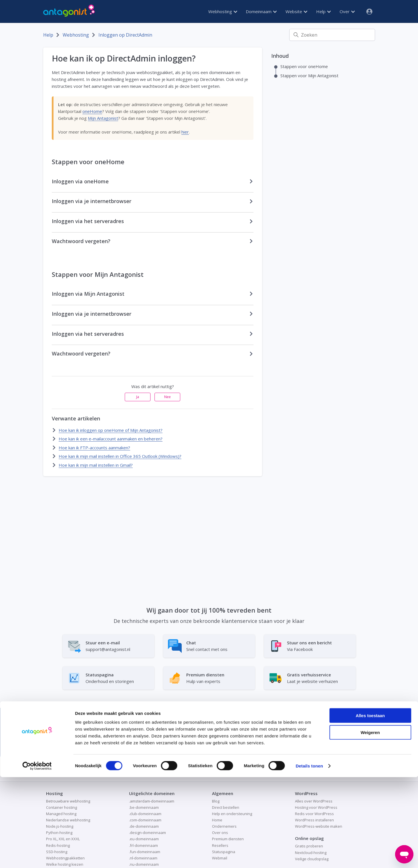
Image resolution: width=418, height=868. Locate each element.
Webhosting (223, 11)
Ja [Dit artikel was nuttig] (138, 397)
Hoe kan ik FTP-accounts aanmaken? (94, 448)
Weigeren (370, 823)
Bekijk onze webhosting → (310, 735)
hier (185, 132)
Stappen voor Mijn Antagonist (309, 76)
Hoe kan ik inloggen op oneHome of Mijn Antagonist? (111, 430)
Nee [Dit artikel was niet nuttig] (168, 397)
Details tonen (309, 857)
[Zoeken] (332, 35)
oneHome (92, 111)
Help (323, 11)
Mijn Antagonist (103, 118)
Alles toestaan (370, 806)
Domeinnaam (261, 11)
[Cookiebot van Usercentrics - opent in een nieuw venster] (37, 857)
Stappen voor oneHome (304, 66)
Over (347, 11)
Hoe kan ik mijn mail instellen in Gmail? (96, 465)
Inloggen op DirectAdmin (125, 35)
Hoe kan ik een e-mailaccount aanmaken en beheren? (111, 439)
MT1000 (113, 740)
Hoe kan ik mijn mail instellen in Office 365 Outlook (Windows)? (120, 456)
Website (296, 11)
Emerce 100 (143, 740)
